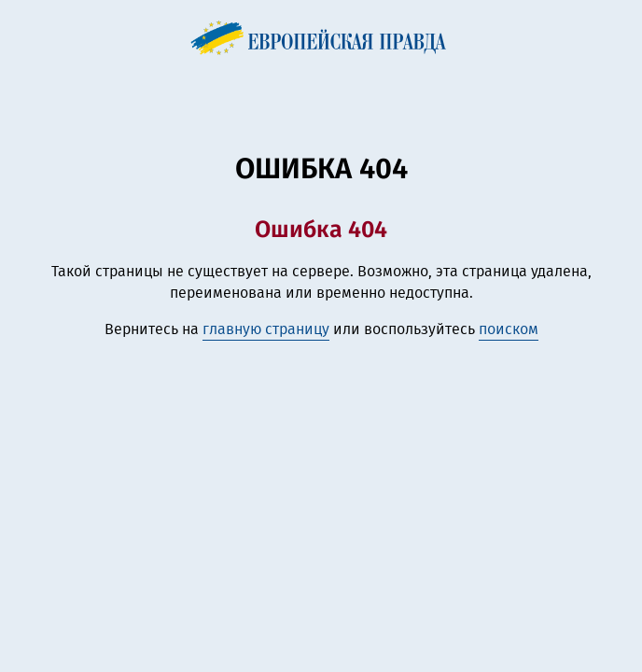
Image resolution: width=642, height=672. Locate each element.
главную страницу (266, 329)
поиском (509, 329)
